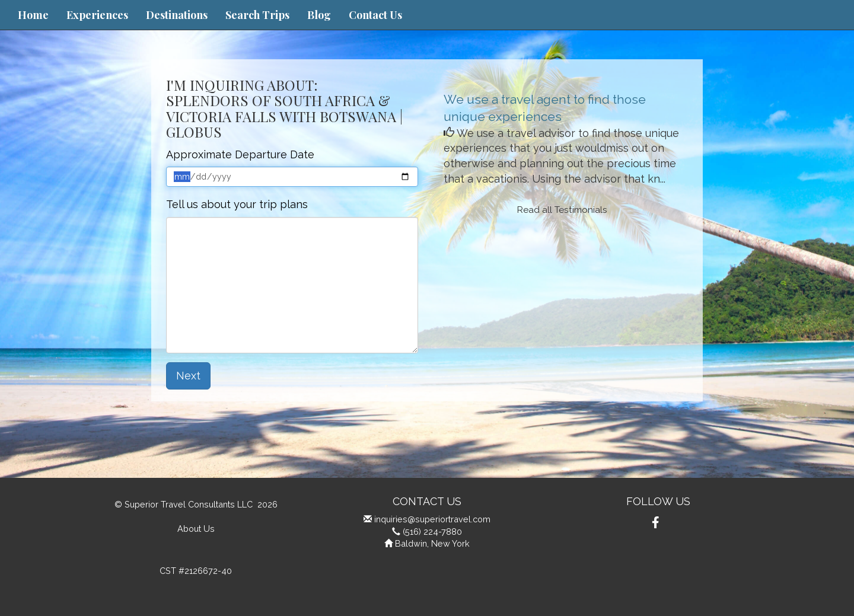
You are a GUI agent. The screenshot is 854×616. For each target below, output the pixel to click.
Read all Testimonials (562, 210)
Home (33, 15)
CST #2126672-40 (196, 571)
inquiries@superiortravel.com (432, 519)
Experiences (97, 15)
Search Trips (257, 15)
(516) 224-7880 (432, 532)
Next (188, 376)
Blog (319, 15)
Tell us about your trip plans (237, 204)
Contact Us (375, 15)
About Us (196, 529)
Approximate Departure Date (240, 154)
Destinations (177, 15)
